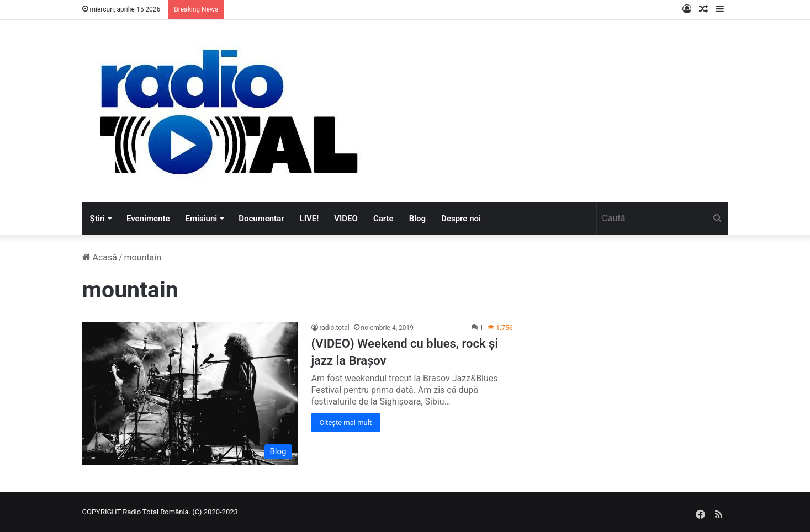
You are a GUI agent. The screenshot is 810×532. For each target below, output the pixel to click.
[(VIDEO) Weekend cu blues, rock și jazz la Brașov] (190, 393)
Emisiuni (202, 219)
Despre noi (461, 219)
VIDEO (346, 219)
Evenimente (148, 219)
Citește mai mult (346, 422)
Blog (417, 219)
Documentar (261, 219)
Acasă (100, 257)
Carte (383, 219)
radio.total (335, 328)
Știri (97, 219)
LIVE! (309, 219)
